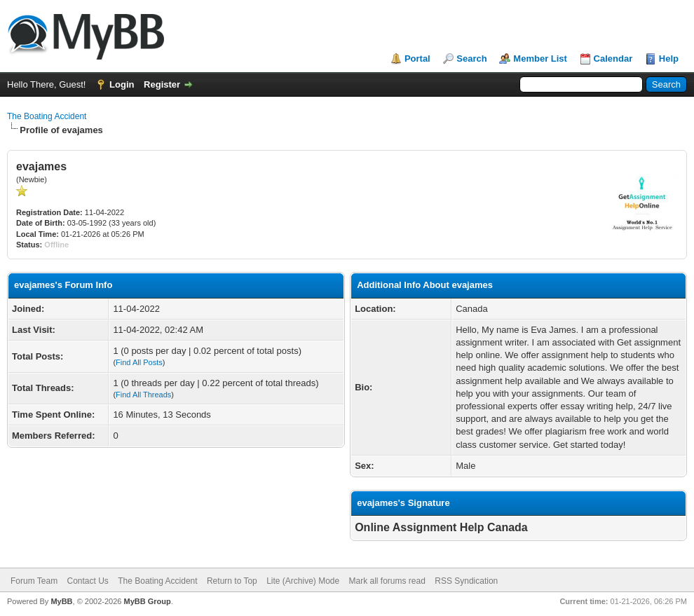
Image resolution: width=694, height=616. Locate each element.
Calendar (613, 59)
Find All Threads (143, 395)
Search (471, 59)
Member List (540, 59)
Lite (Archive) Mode (303, 581)
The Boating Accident (47, 116)
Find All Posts (139, 362)
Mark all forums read (387, 581)
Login (122, 84)
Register (162, 84)
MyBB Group (147, 601)
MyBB (61, 601)
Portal (417, 59)
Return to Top (232, 581)
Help (669, 59)
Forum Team (34, 581)
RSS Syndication (466, 581)
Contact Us (87, 581)
